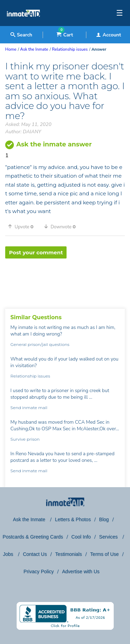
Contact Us (35, 554)
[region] (65, 281)
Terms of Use (104, 554)
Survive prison (25, 439)
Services (109, 537)
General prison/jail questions (40, 344)
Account (109, 35)
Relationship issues (30, 376)
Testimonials (68, 554)
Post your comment (36, 252)
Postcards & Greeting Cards (33, 537)
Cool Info (81, 537)
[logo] (23, 24)
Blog (104, 519)
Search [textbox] (21, 35)
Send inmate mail (29, 408)
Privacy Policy (39, 571)
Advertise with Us (81, 571)
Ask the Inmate (30, 519)
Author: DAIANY (23, 132)
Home (11, 49)
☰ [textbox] (120, 13)
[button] (23, 227)
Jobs (8, 554)
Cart (65, 35)
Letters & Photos (73, 519)
